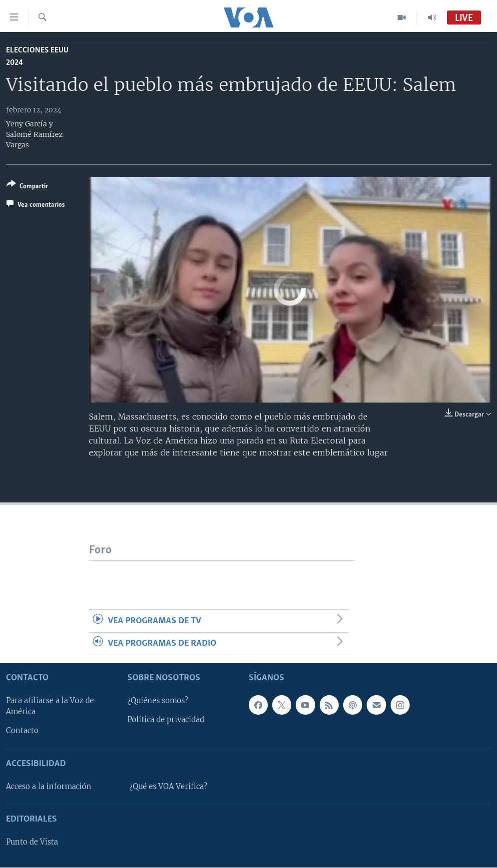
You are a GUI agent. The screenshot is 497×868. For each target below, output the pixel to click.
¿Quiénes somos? (158, 701)
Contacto (22, 731)
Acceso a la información (49, 787)
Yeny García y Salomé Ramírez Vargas (34, 134)
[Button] (27, 187)
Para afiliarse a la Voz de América (50, 707)
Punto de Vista (32, 843)
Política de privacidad (166, 720)
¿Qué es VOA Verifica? (168, 787)
